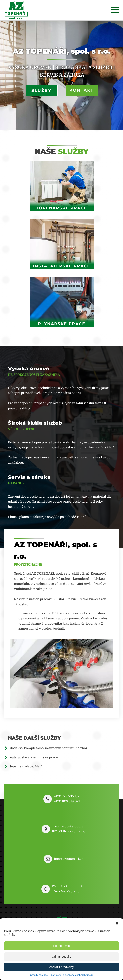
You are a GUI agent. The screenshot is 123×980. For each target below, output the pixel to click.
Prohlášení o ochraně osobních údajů (71, 975)
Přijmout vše (61, 946)
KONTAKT (81, 90)
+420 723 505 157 (66, 796)
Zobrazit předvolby (61, 967)
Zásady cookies (39, 975)
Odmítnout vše (62, 957)
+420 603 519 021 (67, 801)
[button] (117, 923)
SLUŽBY (41, 90)
